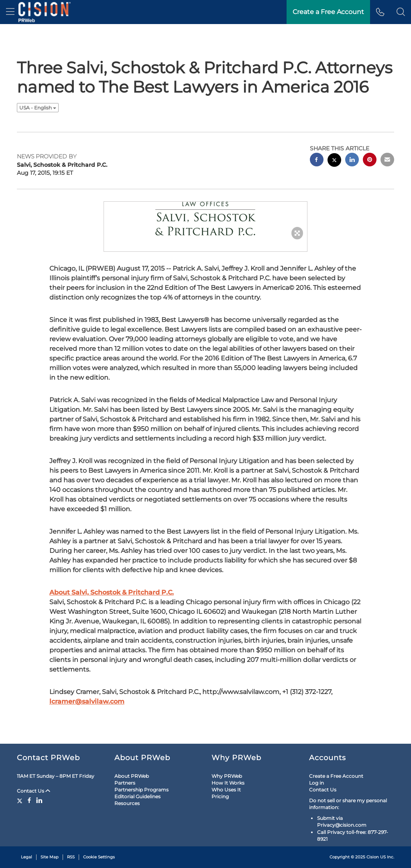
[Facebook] (29, 800)
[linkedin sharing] (352, 161)
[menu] (10, 12)
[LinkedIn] (39, 800)
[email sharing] (387, 161)
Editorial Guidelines (137, 796)
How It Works (228, 783)
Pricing (220, 796)
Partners (125, 783)
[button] (401, 12)
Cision (373, 857)
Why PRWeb (227, 776)
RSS (71, 857)
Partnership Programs (141, 790)
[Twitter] (21, 800)
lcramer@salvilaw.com (87, 701)
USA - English (38, 108)
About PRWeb (132, 776)
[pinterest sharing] (370, 161)
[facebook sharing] (317, 161)
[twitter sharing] (334, 161)
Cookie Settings (99, 857)
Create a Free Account (336, 776)
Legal (26, 857)
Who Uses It (226, 790)
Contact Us (34, 791)
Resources (127, 803)
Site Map (50, 857)
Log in (316, 783)
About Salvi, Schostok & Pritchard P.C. (112, 592)
